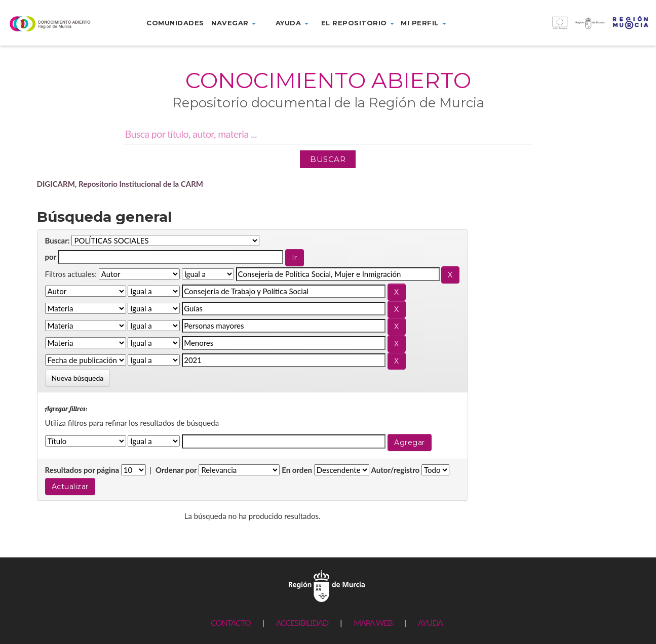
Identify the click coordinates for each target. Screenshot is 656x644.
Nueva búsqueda (78, 378)
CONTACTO (231, 622)
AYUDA (430, 622)
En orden (297, 470)
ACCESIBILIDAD (302, 622)
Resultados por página (82, 470)
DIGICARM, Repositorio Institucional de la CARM (120, 184)
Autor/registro (396, 470)
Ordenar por (176, 470)
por (51, 257)
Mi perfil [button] (423, 23)
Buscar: (57, 240)
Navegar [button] (234, 23)
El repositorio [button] (358, 23)
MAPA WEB (373, 622)
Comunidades (175, 23)
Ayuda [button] (292, 23)
